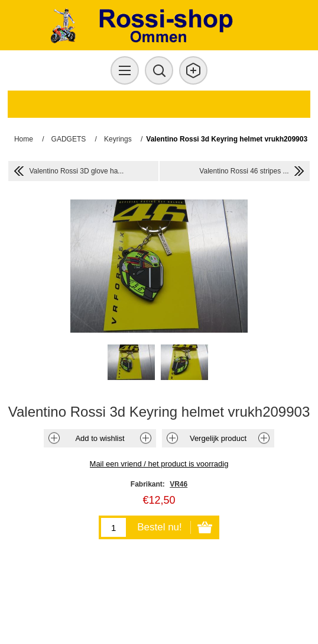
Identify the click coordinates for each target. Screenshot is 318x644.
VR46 (179, 484)
